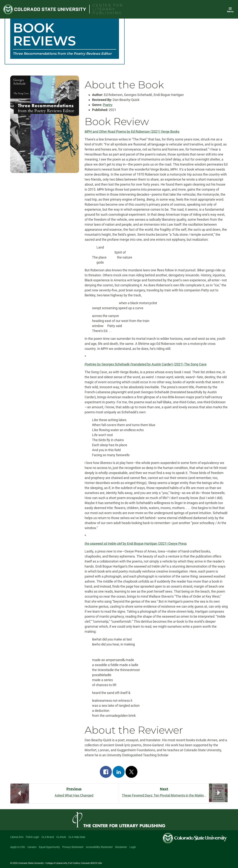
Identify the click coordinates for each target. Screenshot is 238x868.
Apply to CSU (18, 847)
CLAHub (61, 837)
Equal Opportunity (49, 847)
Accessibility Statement (99, 847)
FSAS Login (32, 837)
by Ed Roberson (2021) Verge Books (132, 131)
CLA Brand (48, 837)
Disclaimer (121, 847)
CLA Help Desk (77, 837)
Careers (32, 847)
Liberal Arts (17, 837)
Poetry (108, 105)
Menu (230, 11)
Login (133, 847)
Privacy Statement (73, 847)
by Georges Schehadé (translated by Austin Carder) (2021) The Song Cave (146, 364)
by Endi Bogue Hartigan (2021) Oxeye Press (136, 543)
